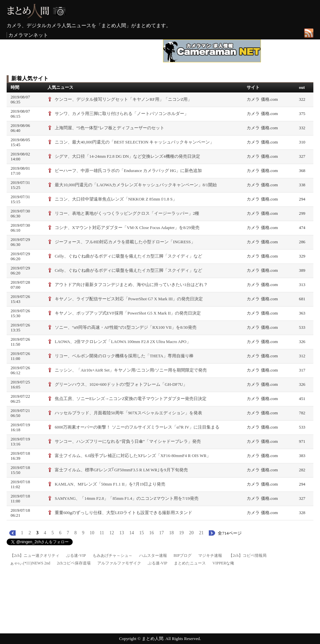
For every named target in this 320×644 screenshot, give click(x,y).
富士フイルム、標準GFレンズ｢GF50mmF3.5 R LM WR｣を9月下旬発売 (121, 470)
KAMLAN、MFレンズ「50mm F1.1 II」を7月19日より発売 (110, 484)
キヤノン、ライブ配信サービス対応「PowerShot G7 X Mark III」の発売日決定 (129, 299)
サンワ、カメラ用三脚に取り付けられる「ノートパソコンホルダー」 (122, 114)
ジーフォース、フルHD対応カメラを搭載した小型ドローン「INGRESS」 (125, 242)
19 (181, 533)
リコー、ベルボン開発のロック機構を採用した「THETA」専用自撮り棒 (124, 356)
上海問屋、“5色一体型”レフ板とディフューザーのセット (110, 128)
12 (112, 533)
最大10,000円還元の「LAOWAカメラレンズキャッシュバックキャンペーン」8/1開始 (136, 185)
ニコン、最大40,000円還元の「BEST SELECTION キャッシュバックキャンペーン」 (134, 142)
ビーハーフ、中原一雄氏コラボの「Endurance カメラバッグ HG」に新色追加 (128, 171)
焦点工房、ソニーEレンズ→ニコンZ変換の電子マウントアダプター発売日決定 (131, 399)
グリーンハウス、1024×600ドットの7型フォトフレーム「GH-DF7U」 (121, 384)
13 (121, 533)
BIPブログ (183, 556)
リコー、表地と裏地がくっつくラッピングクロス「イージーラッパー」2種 (127, 213)
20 (191, 533)
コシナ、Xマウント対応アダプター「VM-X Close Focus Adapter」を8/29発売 (127, 228)
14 (131, 533)
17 (161, 533)
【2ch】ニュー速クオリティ (35, 556)
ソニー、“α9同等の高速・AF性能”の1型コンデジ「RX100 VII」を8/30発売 (126, 327)
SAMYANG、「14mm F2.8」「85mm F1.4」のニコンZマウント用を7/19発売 (127, 498)
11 (102, 533)
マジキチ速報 (210, 556)
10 (92, 533)
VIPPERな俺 (223, 563)
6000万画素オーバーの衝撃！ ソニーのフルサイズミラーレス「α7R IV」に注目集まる (137, 427)
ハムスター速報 (153, 556)
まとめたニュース (190, 563)
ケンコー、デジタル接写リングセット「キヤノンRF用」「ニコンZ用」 (123, 99)
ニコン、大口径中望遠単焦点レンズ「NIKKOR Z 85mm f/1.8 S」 (116, 199)
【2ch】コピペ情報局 (247, 556)
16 (151, 533)
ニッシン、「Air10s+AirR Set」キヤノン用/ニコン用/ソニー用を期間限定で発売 (131, 370)
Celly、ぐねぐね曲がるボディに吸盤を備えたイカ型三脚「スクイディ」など (128, 256)
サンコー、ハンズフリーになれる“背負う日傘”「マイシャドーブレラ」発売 (128, 441)
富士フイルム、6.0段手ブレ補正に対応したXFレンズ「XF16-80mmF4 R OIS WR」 (133, 456)
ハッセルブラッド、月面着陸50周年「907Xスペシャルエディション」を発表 (128, 413)
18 (171, 533)
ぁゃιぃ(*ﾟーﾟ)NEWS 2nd (30, 563)
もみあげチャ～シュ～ (113, 556)
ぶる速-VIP (76, 556)
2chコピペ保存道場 (74, 563)
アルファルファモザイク (119, 563)
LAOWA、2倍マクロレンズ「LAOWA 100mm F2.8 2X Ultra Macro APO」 (123, 342)
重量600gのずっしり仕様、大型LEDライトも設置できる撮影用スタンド (123, 513)
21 (201, 533)
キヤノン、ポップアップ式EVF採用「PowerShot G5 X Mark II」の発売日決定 (128, 313)
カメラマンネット (28, 35)
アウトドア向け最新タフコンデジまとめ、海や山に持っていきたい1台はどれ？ (131, 285)
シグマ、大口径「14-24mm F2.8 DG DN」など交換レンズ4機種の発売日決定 (127, 156)
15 (141, 533)
